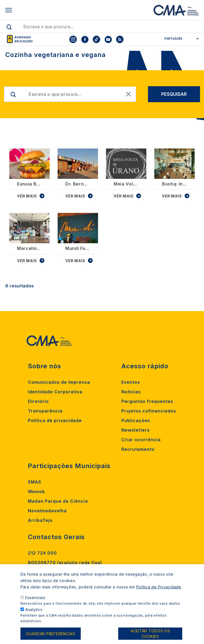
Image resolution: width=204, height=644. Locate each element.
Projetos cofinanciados (149, 411)
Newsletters (136, 430)
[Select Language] (180, 39)
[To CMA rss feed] (120, 39)
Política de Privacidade (159, 593)
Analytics (34, 615)
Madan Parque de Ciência (58, 501)
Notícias (131, 392)
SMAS (35, 482)
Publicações (136, 420)
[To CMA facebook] (85, 39)
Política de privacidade (55, 420)
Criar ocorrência (141, 440)
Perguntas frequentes (147, 401)
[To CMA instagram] (73, 39)
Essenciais (35, 603)
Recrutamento (138, 449)
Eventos (131, 382)
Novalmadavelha (47, 511)
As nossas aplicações (24, 39)
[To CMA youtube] (108, 39)
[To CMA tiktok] (96, 39)
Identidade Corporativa (55, 392)
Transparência (45, 411)
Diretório (38, 401)
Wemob (36, 492)
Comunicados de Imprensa (59, 382)
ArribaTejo (40, 520)
